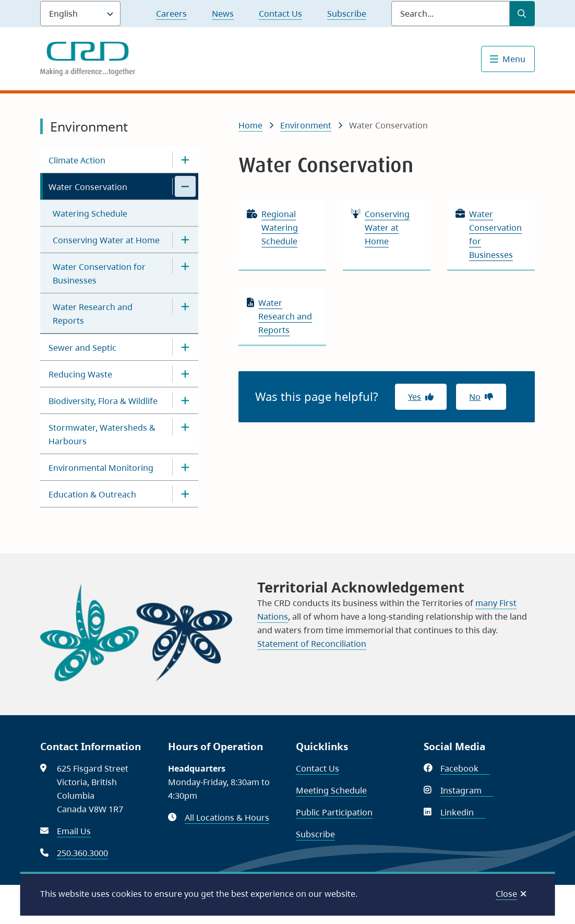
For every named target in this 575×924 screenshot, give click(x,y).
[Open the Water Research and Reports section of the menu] (185, 306)
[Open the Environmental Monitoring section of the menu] (185, 467)
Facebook (465, 768)
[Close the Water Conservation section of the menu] (185, 186)
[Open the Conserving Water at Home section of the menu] (185, 240)
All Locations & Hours (227, 818)
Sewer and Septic (82, 348)
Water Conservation (88, 187)
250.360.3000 (82, 853)
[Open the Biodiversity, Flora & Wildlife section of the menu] (185, 400)
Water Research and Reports (93, 314)
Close (506, 894)
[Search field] (451, 14)
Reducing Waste (80, 374)
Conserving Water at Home (106, 240)
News (223, 14)
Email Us (74, 831)
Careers (171, 14)
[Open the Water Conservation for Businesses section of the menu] (185, 266)
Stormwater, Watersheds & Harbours (102, 434)
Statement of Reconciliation (312, 644)
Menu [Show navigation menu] (514, 59)
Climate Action (77, 160)
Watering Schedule (90, 214)
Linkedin (463, 812)
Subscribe (347, 14)
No (475, 397)
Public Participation (334, 812)
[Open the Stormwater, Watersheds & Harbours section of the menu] (185, 427)
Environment (306, 125)
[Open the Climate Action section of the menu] (185, 160)
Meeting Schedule (331, 790)
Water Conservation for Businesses (99, 274)
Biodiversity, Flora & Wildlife (103, 401)
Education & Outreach (92, 494)
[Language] (80, 14)
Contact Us (280, 14)
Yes (415, 397)
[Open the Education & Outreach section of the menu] (185, 494)
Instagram (467, 790)
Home (250, 125)
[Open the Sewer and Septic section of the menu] (185, 347)
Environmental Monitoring (101, 468)
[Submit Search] (522, 14)
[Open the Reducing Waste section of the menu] (185, 374)
